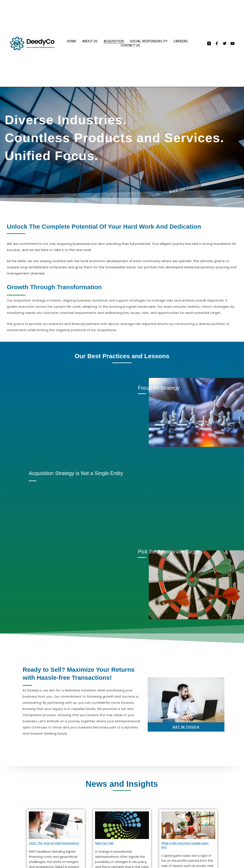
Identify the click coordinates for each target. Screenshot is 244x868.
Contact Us (130, 45)
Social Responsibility (149, 41)
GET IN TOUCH (224, 727)
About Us (90, 41)
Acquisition (114, 41)
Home (71, 41)
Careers (181, 41)
